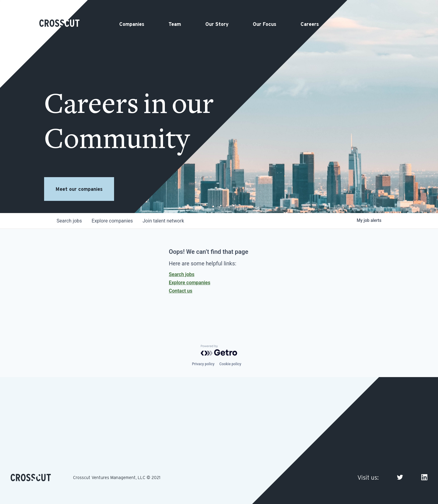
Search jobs (182, 274)
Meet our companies (79, 189)
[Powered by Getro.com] (219, 350)
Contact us (181, 291)
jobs (69, 221)
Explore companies (189, 283)
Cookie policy (230, 364)
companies (112, 221)
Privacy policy (203, 364)
